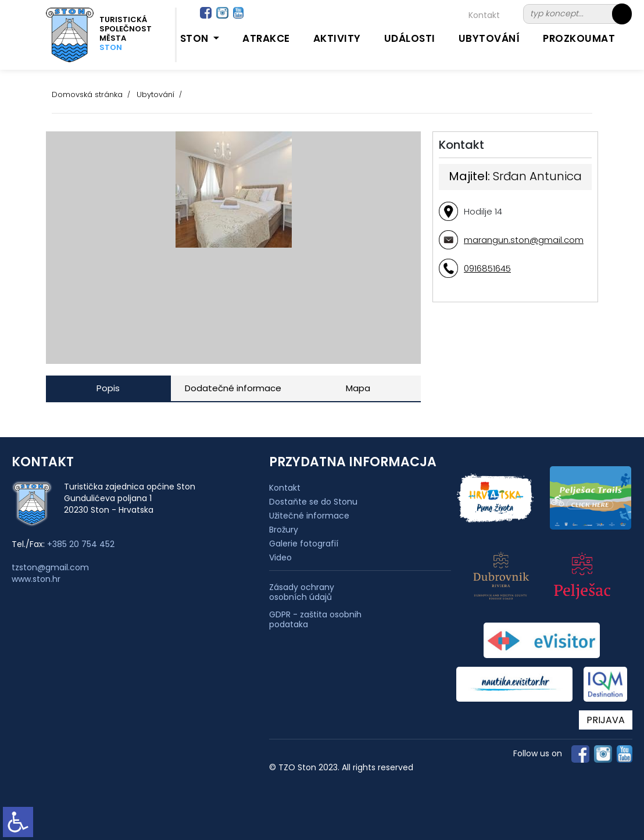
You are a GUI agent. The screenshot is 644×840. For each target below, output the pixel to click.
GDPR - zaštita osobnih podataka (315, 620)
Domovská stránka (87, 94)
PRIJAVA (606, 720)
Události (410, 38)
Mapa (358, 388)
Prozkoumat (579, 38)
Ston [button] (196, 38)
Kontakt (484, 15)
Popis (108, 388)
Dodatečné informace (233, 388)
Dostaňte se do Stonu (313, 502)
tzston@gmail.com (50, 567)
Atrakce (266, 38)
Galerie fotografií (304, 544)
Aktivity (337, 38)
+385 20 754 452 (81, 544)
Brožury (284, 530)
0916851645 (487, 268)
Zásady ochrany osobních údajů (302, 592)
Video (280, 557)
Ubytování (489, 38)
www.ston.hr (36, 579)
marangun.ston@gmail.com (524, 240)
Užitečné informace (309, 516)
